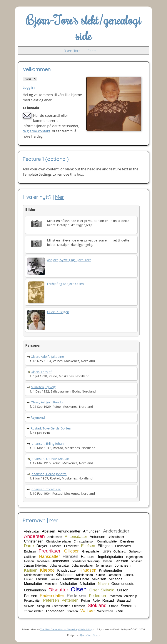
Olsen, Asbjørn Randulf (48, 402)
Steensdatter (61, 606)
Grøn (107, 551)
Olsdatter (58, 590)
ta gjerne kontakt (36, 131)
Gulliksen (30, 557)
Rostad (108, 600)
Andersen (34, 536)
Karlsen (31, 570)
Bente (92, 51)
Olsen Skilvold (102, 590)
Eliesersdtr (71, 546)
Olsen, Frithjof (41, 372)
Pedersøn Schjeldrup (123, 596)
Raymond (38, 417)
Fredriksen (50, 551)
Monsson (51, 584)
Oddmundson (35, 590)
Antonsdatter (76, 537)
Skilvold (29, 606)
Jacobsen (43, 561)
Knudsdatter (67, 570)
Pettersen (70, 600)
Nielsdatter (68, 584)
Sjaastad (124, 600)
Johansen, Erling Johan (47, 443)
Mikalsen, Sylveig (43, 387)
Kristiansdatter (111, 570)
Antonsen (98, 537)
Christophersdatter (59, 541)
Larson (41, 579)
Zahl (119, 611)
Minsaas (116, 579)
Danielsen (127, 541)
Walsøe (88, 611)
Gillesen (72, 551)
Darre (29, 546)
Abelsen (49, 531)
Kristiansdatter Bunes (38, 575)
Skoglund (43, 606)
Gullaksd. (120, 551)
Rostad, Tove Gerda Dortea (51, 428)
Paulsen (31, 596)
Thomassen (55, 611)
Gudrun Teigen (58, 312)
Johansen (123, 565)
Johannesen (104, 566)
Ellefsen (88, 546)
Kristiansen (64, 575)
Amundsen (92, 531)
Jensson (121, 561)
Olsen (79, 589)
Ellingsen (105, 546)
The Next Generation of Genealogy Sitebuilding (66, 629)
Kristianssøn (84, 575)
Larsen (29, 579)
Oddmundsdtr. (123, 584)
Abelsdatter (32, 531)
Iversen (29, 561)
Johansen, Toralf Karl (46, 489)
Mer (59, 197)
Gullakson (135, 551)
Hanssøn (88, 557)
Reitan (85, 601)
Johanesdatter (60, 566)
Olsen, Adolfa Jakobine (47, 356)
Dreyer (42, 546)
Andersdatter (116, 531)
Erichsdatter (123, 546)
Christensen (34, 541)
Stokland (97, 605)
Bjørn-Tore (72, 51)
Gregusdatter (91, 551)
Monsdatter (33, 584)
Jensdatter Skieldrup (86, 561)
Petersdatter (32, 601)
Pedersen (77, 595)
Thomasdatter (33, 611)
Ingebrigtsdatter (111, 557)
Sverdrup (128, 606)
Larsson (55, 579)
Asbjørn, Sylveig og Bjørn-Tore (69, 260)
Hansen (70, 556)
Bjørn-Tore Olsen (90, 635)
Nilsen (103, 584)
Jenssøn (136, 561)
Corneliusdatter (107, 541)
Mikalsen (99, 579)
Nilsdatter (88, 584)
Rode (96, 601)
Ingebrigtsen (134, 557)
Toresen (72, 611)
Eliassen (56, 546)
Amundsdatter (69, 531)
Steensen (79, 606)
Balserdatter (116, 537)
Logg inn (29, 87)
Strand (114, 606)
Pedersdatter (52, 596)
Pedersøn (98, 596)
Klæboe (47, 570)
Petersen (51, 600)
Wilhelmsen (105, 611)
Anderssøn (55, 537)
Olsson (123, 590)
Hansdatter (50, 556)
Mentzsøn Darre (76, 579)
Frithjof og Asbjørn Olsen (65, 284)
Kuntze (100, 575)
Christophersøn (84, 541)
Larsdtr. (129, 575)
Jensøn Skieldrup (36, 566)
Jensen (107, 561)
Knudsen (88, 570)
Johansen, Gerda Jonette (49, 474)
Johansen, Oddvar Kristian (50, 459)
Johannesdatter (83, 566)
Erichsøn (30, 551)
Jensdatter (61, 561)
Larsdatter (114, 575)
